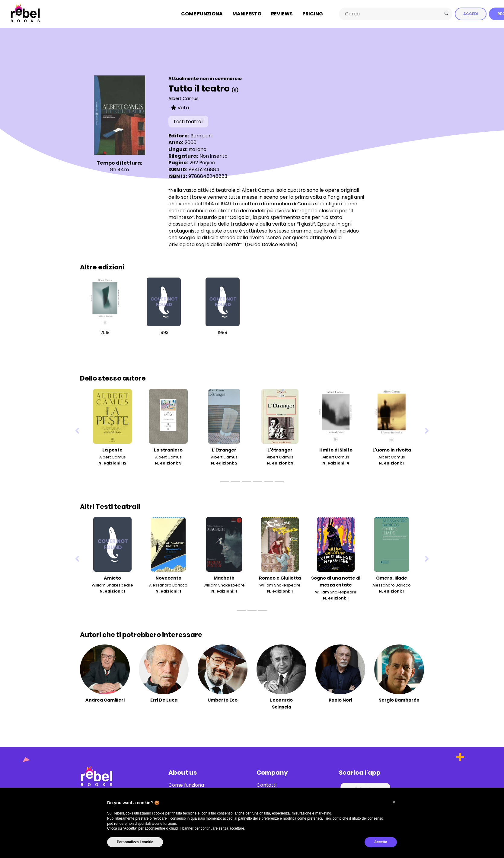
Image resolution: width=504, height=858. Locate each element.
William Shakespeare (112, 585)
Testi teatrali (188, 121)
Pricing (313, 13)
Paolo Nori (340, 699)
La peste (112, 449)
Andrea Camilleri (105, 699)
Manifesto (247, 13)
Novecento (168, 577)
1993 (164, 332)
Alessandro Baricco (168, 585)
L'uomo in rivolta (392, 449)
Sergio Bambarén (399, 699)
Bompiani (201, 135)
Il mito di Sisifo (336, 449)
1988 (223, 332)
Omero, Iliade (392, 577)
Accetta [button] (381, 842)
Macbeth (224, 577)
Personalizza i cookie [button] (135, 842)
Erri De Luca (164, 699)
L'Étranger (224, 449)
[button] (394, 802)
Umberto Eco (223, 699)
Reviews (282, 13)
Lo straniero (168, 449)
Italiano (198, 149)
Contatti (266, 785)
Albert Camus (183, 98)
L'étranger (280, 449)
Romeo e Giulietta (280, 577)
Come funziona (202, 13)
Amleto (112, 577)
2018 (105, 332)
